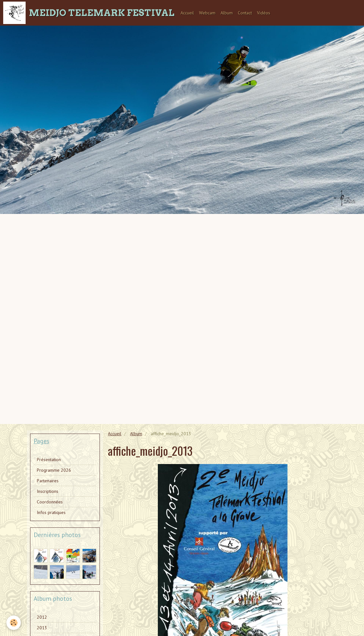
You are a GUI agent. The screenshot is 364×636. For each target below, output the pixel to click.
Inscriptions (48, 491)
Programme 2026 (54, 470)
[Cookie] (14, 623)
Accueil (187, 13)
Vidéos (264, 13)
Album (227, 13)
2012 (42, 617)
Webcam (207, 13)
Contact (245, 13)
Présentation (49, 460)
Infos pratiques (51, 512)
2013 (42, 628)
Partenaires (48, 481)
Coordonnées (50, 502)
